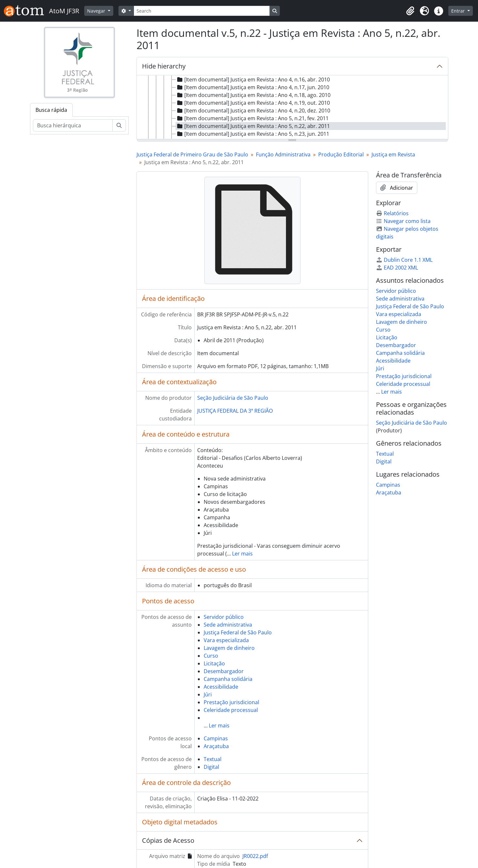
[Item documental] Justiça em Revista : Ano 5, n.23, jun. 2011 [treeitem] (253, 134)
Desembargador (224, 671)
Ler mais (242, 554)
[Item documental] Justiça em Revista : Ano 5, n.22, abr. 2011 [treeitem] (253, 126)
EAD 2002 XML (397, 268)
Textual (213, 759)
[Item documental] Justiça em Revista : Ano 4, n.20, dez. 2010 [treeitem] (253, 111)
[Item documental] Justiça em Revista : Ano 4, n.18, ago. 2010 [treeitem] (253, 95)
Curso (211, 656)
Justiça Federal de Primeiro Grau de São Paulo (192, 154)
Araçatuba (216, 746)
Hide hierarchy (164, 66)
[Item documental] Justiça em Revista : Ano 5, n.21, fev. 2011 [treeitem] (252, 118)
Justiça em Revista (393, 154)
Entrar (459, 11)
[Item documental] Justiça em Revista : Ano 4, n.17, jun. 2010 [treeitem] (253, 87)
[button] (410, 11)
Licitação (214, 663)
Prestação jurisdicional (231, 702)
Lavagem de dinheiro (229, 648)
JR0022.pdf (255, 856)
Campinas (216, 738)
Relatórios (392, 213)
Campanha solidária (228, 679)
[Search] (202, 11)
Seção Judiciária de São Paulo (233, 398)
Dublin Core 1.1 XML (404, 260)
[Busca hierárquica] (73, 125)
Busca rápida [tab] (51, 110)
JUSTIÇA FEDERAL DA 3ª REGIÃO (235, 411)
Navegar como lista (403, 221)
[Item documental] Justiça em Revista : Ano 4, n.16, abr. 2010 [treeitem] (253, 79)
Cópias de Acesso (168, 840)
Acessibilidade (221, 687)
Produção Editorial (341, 154)
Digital (211, 767)
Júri (208, 694)
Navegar (97, 11)
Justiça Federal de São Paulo (238, 632)
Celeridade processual (231, 710)
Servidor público (224, 617)
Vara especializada (226, 640)
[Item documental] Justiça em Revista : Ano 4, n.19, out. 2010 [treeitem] (253, 103)
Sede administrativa (228, 625)
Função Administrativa (283, 154)
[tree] (292, 108)
